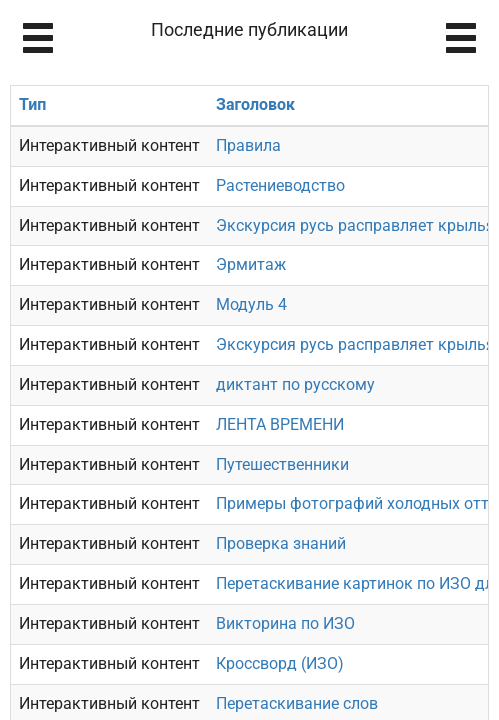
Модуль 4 (251, 304)
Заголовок (255, 104)
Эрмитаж (251, 264)
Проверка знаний (281, 543)
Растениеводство (280, 185)
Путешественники (282, 464)
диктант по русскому (295, 384)
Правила (248, 145)
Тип (32, 104)
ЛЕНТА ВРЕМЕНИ (280, 424)
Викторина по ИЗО (285, 623)
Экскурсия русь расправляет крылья (355, 225)
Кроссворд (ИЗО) (280, 663)
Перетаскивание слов (297, 703)
